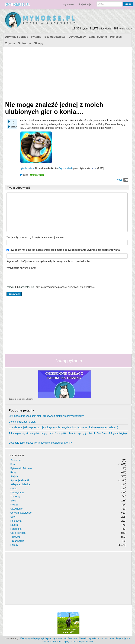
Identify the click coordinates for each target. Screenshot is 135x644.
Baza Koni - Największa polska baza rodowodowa (91, 638)
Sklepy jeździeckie (20, 484)
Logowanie (68, 4)
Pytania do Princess (21, 468)
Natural (14, 525)
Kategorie (17, 455)
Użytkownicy (77, 37)
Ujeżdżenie (16, 509)
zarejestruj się (27, 287)
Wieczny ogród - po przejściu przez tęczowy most (43, 638)
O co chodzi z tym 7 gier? (22, 422)
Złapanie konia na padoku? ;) (21, 399)
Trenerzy (15, 497)
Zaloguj (11, 287)
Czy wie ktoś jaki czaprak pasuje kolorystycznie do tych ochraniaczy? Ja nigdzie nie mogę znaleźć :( (63, 427)
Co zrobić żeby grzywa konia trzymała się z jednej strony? (40, 443)
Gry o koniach (66, 168)
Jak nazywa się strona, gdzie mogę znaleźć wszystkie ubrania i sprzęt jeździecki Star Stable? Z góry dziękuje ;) (68, 435)
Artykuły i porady (17, 37)
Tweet (119, 180)
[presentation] (33, 277)
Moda (13, 488)
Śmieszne (24, 43)
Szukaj (128, 4)
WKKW (14, 505)
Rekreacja (16, 521)
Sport (13, 517)
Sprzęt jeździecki (20, 480)
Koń (13, 464)
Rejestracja (85, 4)
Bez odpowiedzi (55, 37)
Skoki (13, 501)
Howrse (16, 537)
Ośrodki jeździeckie (21, 513)
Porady (14, 545)
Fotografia (16, 529)
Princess (116, 37)
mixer (94, 168)
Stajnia (14, 476)
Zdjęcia (10, 43)
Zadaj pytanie (98, 37)
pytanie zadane (27, 168)
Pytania (36, 37)
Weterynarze (17, 493)
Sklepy (39, 43)
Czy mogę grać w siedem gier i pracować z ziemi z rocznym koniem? (46, 416)
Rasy (13, 472)
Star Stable (18, 541)
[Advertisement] (67, 73)
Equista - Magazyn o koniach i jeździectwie (73, 642)
